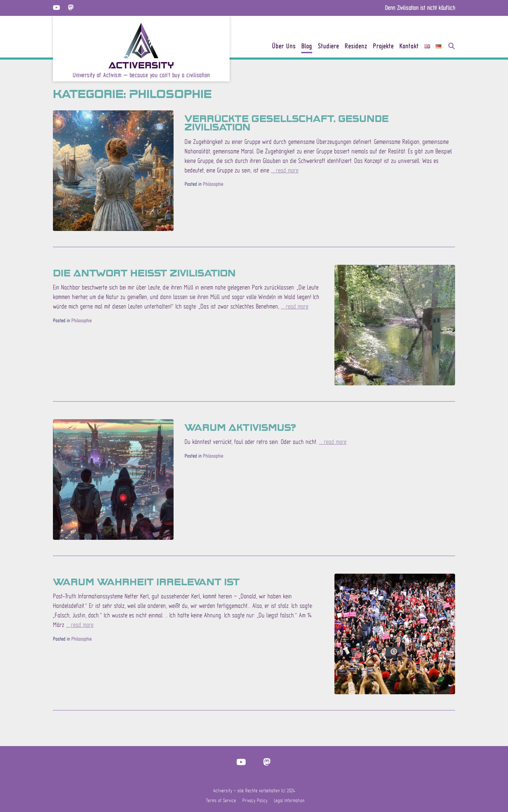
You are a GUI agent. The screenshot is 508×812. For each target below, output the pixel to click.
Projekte (383, 47)
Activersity (141, 65)
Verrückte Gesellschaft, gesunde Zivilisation (287, 122)
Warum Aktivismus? (240, 427)
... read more (285, 170)
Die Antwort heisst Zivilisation (144, 273)
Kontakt (409, 47)
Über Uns (284, 47)
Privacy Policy (255, 800)
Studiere (328, 47)
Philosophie (213, 184)
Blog (307, 47)
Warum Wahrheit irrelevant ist (146, 581)
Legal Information (289, 800)
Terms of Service (221, 800)
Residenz (356, 47)
